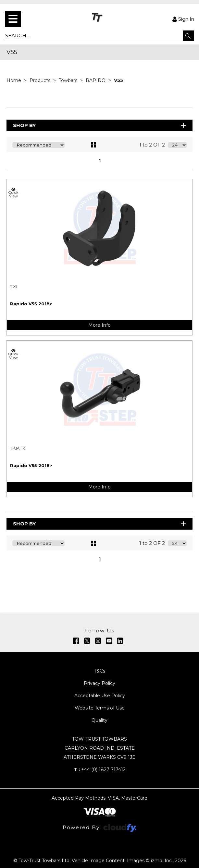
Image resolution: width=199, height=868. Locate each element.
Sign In (183, 19)
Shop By (100, 125)
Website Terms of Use (100, 708)
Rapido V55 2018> (31, 304)
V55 (118, 80)
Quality (99, 720)
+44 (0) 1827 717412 (100, 769)
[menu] (13, 19)
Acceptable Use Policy (100, 696)
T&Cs (99, 671)
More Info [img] (99, 325)
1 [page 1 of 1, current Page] (100, 161)
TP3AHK (18, 448)
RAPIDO (96, 80)
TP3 (13, 287)
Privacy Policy (99, 683)
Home (14, 80)
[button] (188, 36)
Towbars (69, 80)
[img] (76, 641)
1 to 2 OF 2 (152, 145)
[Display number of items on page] (177, 145)
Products (41, 80)
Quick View (13, 193)
